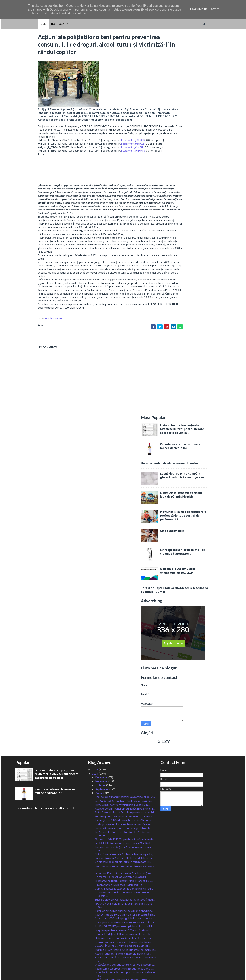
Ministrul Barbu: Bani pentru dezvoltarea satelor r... (125, 856)
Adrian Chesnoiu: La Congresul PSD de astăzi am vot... (124, 655)
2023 (95, 932)
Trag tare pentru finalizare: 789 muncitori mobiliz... (124, 596)
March (99, 920)
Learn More (198, 9)
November (102, 447)
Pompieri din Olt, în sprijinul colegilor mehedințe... (124, 576)
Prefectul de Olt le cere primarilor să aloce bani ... (124, 683)
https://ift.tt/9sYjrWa (110, 147)
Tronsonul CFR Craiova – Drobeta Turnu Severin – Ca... (125, 880)
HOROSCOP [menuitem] (35, 24)
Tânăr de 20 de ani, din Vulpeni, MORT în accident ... (126, 729)
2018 (95, 952)
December (102, 443)
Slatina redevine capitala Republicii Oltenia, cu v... (124, 604)
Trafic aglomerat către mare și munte (117, 837)
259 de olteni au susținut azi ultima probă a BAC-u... (125, 721)
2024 (95, 439)
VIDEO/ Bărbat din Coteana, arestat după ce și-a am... (124, 808)
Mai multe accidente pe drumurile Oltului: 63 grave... (121, 765)
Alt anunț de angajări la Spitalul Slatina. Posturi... (123, 867)
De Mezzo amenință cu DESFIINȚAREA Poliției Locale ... (122, 560)
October (101, 451)
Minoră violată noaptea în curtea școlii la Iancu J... (124, 737)
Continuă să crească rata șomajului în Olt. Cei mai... (125, 679)
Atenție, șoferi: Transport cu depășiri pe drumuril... (125, 474)
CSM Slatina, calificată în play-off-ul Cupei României (125, 844)
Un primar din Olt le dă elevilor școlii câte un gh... (123, 817)
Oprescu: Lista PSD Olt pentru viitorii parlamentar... (125, 505)
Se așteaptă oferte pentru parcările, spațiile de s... (124, 886)
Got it (215, 9)
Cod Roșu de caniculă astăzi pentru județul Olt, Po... (125, 802)
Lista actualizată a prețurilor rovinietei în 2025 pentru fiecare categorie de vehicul (204, 51)
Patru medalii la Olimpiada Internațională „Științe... (124, 825)
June (98, 909)
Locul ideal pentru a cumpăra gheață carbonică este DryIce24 (204, 98)
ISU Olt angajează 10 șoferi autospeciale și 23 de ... (125, 829)
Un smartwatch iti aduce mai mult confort (193, 85)
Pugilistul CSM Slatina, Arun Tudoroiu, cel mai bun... (125, 615)
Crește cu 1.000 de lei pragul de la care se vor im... (124, 584)
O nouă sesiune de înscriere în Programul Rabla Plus (123, 861)
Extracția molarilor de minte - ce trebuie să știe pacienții (205, 174)
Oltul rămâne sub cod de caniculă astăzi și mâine (123, 714)
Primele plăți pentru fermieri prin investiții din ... (123, 470)
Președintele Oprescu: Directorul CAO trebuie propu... (123, 499)
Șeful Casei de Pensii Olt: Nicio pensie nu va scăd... (125, 478)
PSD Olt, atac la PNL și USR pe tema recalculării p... (125, 580)
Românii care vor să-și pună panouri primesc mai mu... (123, 514)
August (100, 459)
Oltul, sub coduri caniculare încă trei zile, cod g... (123, 897)
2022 (95, 936)
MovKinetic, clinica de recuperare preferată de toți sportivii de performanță (206, 138)
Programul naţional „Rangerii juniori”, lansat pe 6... (124, 546)
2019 (95, 948)
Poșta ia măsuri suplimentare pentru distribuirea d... (125, 852)
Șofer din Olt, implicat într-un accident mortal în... (124, 821)
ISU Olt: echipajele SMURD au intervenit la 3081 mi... (124, 571)
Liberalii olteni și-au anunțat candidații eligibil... (122, 691)
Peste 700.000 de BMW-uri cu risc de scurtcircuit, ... (126, 741)
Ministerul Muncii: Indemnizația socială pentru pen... (125, 717)
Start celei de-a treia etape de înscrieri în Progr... (123, 794)
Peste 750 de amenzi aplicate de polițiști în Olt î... (124, 783)
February (101, 924)
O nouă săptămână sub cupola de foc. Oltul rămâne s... (125, 640)
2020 (95, 944)
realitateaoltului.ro (33, 325)
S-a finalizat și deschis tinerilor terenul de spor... (123, 752)
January (100, 928)
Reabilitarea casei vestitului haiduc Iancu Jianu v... (124, 634)
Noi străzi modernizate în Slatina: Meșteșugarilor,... (125, 520)
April (98, 916)
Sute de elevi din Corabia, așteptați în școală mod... (125, 565)
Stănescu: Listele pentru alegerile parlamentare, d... (125, 901)
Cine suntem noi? (195, 153)
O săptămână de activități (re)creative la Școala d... (125, 630)
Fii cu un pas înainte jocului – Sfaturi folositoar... (123, 608)
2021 (95, 940)
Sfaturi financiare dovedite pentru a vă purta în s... (124, 687)
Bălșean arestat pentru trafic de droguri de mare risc (124, 696)
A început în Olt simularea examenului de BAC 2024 (200, 193)
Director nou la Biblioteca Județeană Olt (119, 550)
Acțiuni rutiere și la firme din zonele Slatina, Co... (123, 619)
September (102, 455)
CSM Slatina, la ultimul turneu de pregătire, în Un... (125, 671)
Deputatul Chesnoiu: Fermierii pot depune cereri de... (124, 892)
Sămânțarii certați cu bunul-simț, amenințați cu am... (124, 813)
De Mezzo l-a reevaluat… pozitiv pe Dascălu (120, 543)
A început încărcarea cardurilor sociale (118, 875)
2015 (95, 963)
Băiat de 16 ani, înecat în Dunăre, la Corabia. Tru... (124, 771)
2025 (95, 435)
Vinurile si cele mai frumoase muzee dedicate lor (203, 68)
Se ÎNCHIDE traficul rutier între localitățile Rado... (124, 509)
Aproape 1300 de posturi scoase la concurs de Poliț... (122, 746)
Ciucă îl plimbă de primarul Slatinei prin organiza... (124, 645)
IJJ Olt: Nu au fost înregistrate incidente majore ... (124, 790)
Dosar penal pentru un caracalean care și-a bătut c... (126, 588)
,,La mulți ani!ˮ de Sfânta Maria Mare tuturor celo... (124, 848)
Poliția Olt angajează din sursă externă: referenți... (124, 775)
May (98, 913)
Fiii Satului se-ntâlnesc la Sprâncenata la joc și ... (123, 871)
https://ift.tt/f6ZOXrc (111, 154)
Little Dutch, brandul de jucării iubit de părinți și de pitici (203, 117)
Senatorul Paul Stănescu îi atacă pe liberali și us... (124, 539)
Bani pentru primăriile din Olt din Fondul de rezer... (124, 524)
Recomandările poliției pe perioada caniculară (121, 833)
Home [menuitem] (19, 24)
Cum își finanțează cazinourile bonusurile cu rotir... (124, 554)
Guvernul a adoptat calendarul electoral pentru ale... (126, 725)
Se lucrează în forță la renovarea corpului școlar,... (124, 786)
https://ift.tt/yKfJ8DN (111, 144)
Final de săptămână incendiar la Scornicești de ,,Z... (125, 463)
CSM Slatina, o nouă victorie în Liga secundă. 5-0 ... (125, 649)
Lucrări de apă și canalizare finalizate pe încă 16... (123, 466)
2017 (95, 955)
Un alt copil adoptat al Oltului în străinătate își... (123, 528)
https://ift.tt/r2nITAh (110, 150)
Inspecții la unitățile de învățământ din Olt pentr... (124, 486)
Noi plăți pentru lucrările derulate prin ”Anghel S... (124, 779)
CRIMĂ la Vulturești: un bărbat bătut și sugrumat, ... (126, 733)
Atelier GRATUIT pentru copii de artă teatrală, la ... (125, 592)
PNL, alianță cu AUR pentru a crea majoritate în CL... (125, 710)
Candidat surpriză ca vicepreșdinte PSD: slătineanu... (119, 666)
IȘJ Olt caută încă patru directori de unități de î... (124, 702)
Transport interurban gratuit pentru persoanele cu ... (125, 533)
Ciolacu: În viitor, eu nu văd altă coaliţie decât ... (123, 611)
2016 (95, 960)
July (98, 905)
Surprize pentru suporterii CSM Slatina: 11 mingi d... (125, 482)
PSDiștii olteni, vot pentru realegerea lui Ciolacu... (124, 660)
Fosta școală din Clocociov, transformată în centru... (125, 490)
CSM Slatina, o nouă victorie (111, 798)
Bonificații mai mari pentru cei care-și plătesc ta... (124, 494)
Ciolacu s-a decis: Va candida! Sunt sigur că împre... (125, 756)
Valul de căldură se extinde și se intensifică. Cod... (124, 675)
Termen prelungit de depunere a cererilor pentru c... (126, 840)
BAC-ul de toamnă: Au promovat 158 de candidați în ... (125, 625)
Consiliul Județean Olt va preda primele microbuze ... (126, 600)
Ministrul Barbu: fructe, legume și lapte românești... (125, 706)
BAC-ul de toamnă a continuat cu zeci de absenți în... (126, 760)
